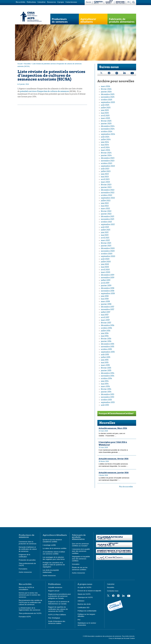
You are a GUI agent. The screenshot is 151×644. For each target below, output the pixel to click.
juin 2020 (105, 264)
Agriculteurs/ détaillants (88, 20)
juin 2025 (105, 110)
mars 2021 (105, 240)
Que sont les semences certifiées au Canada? (80, 545)
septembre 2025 (108, 102)
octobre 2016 (106, 328)
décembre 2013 (108, 394)
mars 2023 (105, 182)
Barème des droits (84, 604)
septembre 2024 (108, 134)
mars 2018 (105, 301)
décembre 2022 (108, 190)
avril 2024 (105, 147)
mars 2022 (105, 209)
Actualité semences (55, 587)
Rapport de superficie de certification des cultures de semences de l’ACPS (58, 609)
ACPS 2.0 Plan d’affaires (57, 615)
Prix (79, 620)
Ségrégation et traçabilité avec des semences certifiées (81, 559)
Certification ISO (83, 608)
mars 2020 (106, 272)
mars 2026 (106, 86)
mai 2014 (105, 384)
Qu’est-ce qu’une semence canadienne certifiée (52, 541)
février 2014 (106, 389)
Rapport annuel (54, 591)
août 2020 (105, 259)
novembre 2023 (108, 161)
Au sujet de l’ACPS (84, 587)
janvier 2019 (106, 286)
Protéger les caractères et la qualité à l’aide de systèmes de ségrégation (54, 565)
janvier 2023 (106, 187)
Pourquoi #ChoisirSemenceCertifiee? (116, 413)
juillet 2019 (106, 280)
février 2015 (106, 368)
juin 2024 (105, 142)
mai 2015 (105, 363)
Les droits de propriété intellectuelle (51, 571)
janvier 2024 (106, 155)
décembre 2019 (108, 275)
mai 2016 (105, 336)
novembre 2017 (107, 309)
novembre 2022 (108, 193)
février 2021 (106, 243)
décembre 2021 (108, 216)
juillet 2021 (106, 230)
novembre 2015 (108, 347)
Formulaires (23, 569)
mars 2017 (105, 320)
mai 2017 (105, 315)
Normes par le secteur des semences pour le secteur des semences (30, 595)
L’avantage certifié (49, 545)
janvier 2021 (106, 246)
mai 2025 (105, 113)
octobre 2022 (107, 195)
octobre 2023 (107, 163)
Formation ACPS (25, 617)
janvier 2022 (106, 214)
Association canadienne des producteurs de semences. (105, 636)
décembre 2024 (108, 126)
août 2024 (105, 137)
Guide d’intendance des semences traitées (57, 622)
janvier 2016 (106, 341)
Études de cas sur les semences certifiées (80, 569)
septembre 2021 (108, 224)
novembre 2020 (108, 251)
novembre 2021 (108, 219)
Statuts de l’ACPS (84, 594)
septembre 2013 (108, 402)
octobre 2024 (107, 132)
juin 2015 (105, 360)
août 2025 (105, 105)
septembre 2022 (108, 198)
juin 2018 (105, 296)
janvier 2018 (106, 304)
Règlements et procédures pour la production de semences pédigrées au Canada (59, 596)
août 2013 (105, 405)
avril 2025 (105, 116)
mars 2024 (106, 150)
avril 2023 (105, 179)
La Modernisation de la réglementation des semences (30, 609)
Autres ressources (25, 572)
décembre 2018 (108, 288)
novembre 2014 (108, 376)
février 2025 (106, 121)
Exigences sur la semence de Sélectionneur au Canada (59, 603)
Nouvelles (27, 64)
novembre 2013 (108, 397)
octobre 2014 (106, 378)
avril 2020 (105, 270)
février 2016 (106, 339)
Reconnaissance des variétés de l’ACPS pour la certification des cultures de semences (30, 602)
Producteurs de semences (60, 20)
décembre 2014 (108, 373)
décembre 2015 (108, 344)
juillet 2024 (106, 139)
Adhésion (81, 601)
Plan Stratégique (54, 618)
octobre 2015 (106, 349)
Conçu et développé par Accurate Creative (122, 638)
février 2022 (106, 211)
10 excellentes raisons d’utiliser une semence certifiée (54, 553)
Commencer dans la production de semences (28, 543)
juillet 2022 (106, 201)
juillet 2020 (106, 262)
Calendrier (111, 584)
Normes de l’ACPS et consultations (26, 588)
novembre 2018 (108, 291)
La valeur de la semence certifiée (55, 548)
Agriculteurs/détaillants (55, 535)
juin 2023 (105, 174)
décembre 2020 (108, 248)
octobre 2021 (106, 222)
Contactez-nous (113, 591)
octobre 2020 (107, 254)
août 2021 (105, 227)
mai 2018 (105, 299)
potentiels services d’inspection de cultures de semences (44, 91)
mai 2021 (105, 235)
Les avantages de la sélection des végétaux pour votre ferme (54, 558)
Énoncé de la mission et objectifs (89, 591)
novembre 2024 (108, 129)
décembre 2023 (108, 158)
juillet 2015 (106, 357)
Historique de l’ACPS (85, 597)
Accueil (20, 64)
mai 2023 (105, 177)
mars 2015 (105, 365)
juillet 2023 (106, 171)
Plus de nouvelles (126, 487)
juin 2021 (105, 232)
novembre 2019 (108, 278)
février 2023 (106, 185)
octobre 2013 (106, 400)
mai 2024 (105, 145)
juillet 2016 (106, 331)
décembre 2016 (108, 325)
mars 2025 (105, 118)
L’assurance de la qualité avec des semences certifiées (81, 551)
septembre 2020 (108, 256)
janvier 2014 (106, 392)
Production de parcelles (27, 560)
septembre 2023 (108, 166)
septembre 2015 (108, 352)
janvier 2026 (106, 92)
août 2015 (105, 355)
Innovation (76, 564)
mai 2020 (105, 267)
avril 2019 (105, 283)
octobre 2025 (107, 100)
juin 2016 (105, 333)
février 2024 (106, 153)
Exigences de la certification (24, 556)
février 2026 (106, 89)
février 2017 (106, 323)
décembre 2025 (108, 94)
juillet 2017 (106, 312)
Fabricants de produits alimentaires (122, 20)
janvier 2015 (106, 370)
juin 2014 (105, 381)
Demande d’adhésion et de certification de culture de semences (28, 549)
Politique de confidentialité (87, 611)
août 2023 (105, 169)
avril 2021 (105, 238)
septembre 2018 (108, 293)
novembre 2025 (108, 97)
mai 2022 (105, 206)
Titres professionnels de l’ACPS (30, 613)
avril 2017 (105, 317)
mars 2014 (105, 386)
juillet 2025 (106, 108)
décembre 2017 (107, 307)
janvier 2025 (106, 124)
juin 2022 (105, 203)
